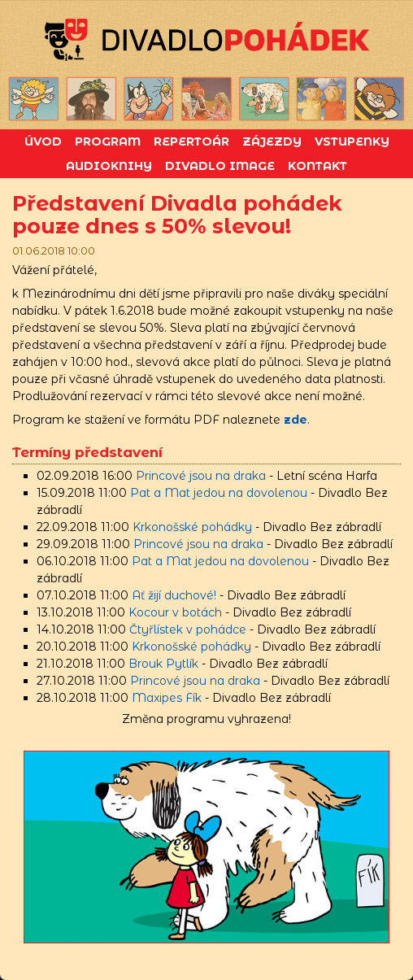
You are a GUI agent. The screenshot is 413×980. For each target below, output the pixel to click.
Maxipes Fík (167, 698)
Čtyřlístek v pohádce (188, 629)
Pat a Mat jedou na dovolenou (219, 493)
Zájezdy (272, 142)
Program (108, 142)
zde (296, 420)
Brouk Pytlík (163, 664)
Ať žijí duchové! (174, 595)
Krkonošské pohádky (192, 527)
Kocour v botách (175, 612)
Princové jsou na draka (201, 476)
